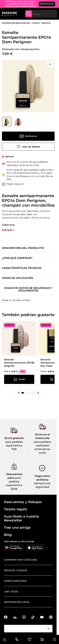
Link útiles (11, 592)
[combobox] (41, 14)
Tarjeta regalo (16, 509)
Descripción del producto (23, 248)
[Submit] (29, 14)
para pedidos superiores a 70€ (14, 446)
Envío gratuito (14, 438)
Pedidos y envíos (16, 570)
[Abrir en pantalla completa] (50, 64)
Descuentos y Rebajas (23, 502)
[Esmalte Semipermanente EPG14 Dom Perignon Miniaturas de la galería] (12, 122)
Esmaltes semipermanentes (16, 23)
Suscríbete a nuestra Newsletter (21, 518)
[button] (19, 393)
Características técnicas (22, 268)
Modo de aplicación (18, 278)
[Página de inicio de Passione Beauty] (9, 14)
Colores (36, 23)
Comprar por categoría (20, 560)
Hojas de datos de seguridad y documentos (28, 289)
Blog (8, 535)
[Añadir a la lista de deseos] (28, 147)
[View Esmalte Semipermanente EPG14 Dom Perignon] (7, 122)
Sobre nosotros (15, 581)
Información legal (17, 602)
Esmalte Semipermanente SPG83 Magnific (19, 363)
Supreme (46, 23)
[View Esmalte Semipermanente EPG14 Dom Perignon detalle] (18, 122)
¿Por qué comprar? (17, 258)
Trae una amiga (17, 527)
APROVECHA (47, 4)
